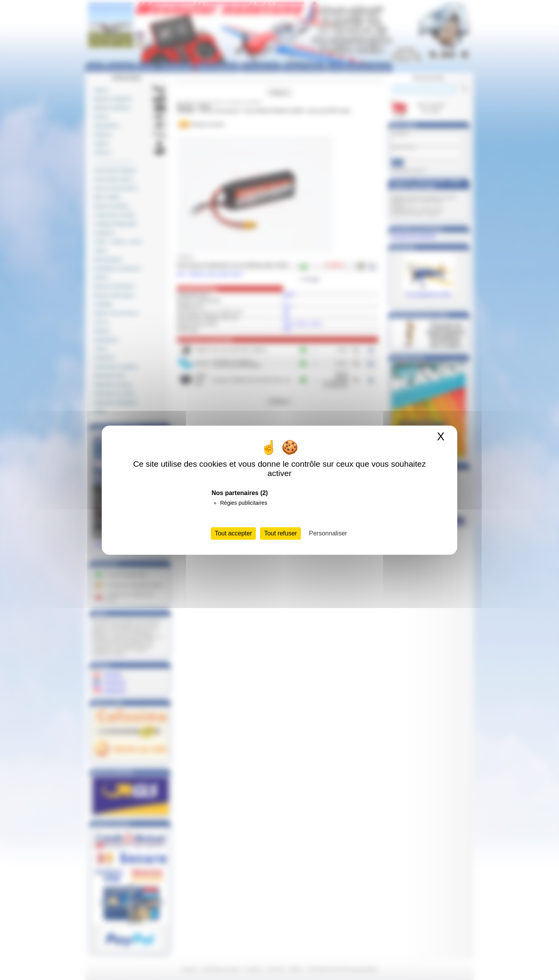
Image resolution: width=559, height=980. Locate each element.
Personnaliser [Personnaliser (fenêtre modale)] (328, 533)
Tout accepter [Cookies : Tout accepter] (233, 533)
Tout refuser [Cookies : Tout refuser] (280, 533)
